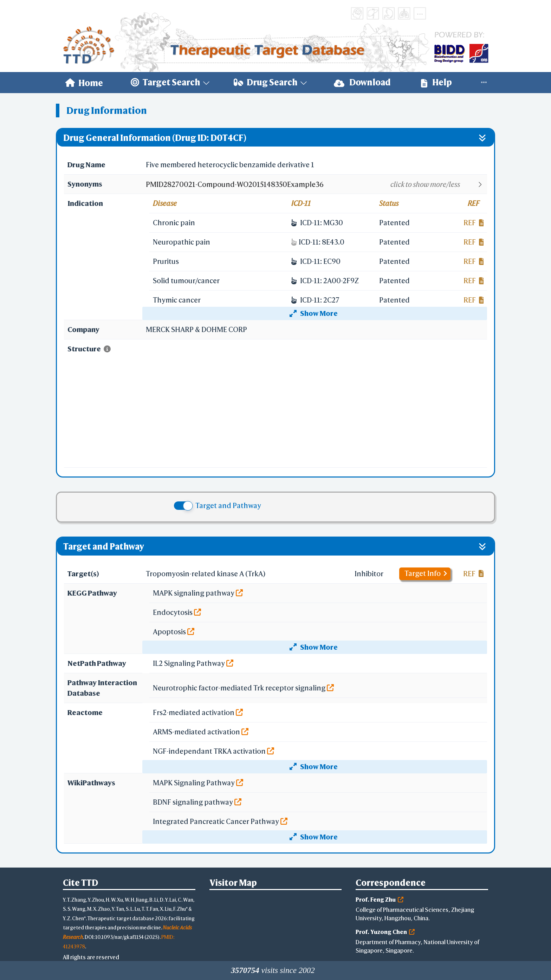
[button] (316, 184)
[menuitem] (84, 83)
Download (362, 82)
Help (436, 82)
